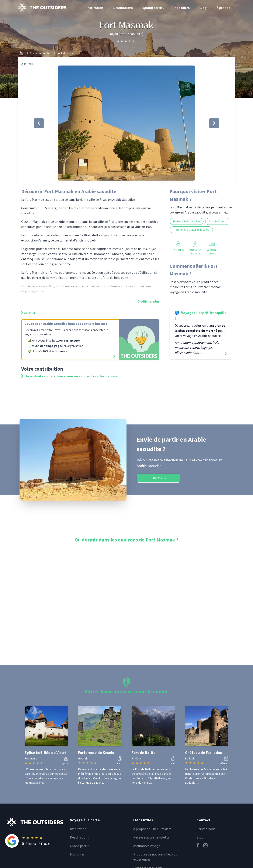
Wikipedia (29, 313)
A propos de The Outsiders (152, 829)
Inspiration (95, 8)
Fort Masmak (65, 53)
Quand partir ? (154, 8)
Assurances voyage (147, 846)
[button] (126, 123)
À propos (223, 8)
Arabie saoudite (40, 53)
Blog (203, 8)
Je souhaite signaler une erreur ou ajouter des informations (69, 376)
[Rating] (35, 841)
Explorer (158, 478)
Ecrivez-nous (206, 829)
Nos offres (182, 8)
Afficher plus (149, 301)
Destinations (123, 8)
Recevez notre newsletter (152, 837)
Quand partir (79, 846)
